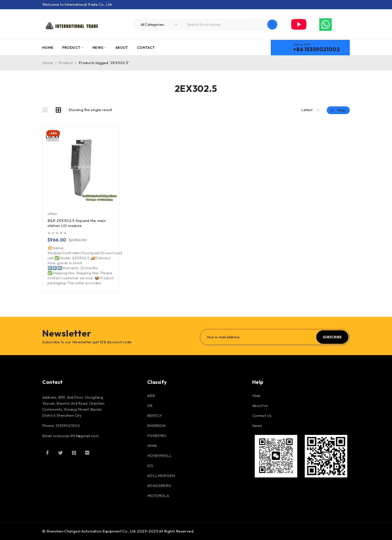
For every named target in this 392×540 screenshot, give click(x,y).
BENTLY (154, 416)
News (257, 426)
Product (66, 63)
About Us (260, 406)
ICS (150, 466)
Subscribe (332, 337)
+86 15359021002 (316, 49)
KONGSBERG (159, 486)
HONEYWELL (159, 456)
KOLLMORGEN (161, 476)
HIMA (152, 446)
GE (150, 406)
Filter (342, 110)
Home (48, 63)
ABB (151, 395)
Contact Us (262, 416)
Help (256, 395)
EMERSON (156, 426)
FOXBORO (157, 436)
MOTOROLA (158, 496)
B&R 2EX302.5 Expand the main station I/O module (77, 223)
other (52, 214)
